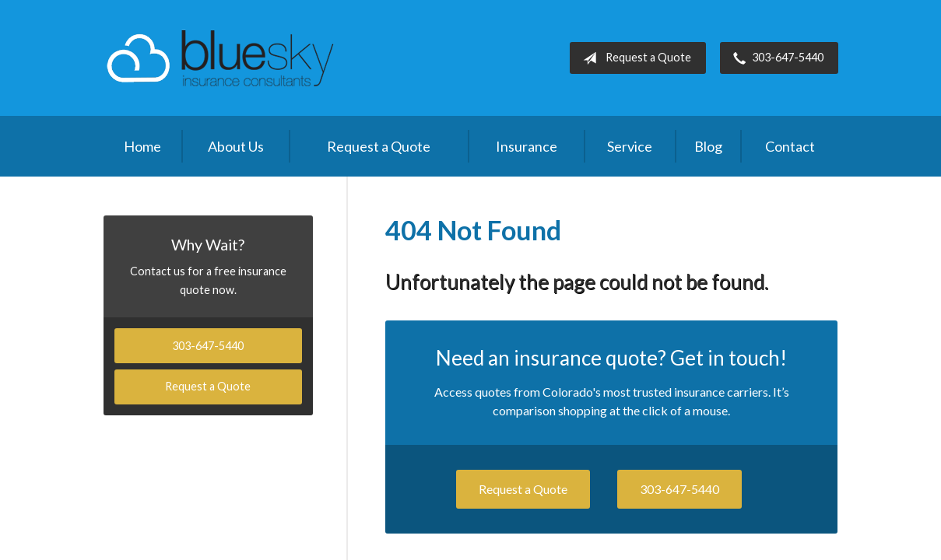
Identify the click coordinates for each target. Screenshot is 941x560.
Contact (790, 146)
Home (142, 146)
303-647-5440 (775, 58)
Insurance (527, 146)
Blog (708, 146)
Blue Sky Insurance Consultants (220, 58)
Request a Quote (634, 58)
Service (630, 146)
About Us (236, 146)
